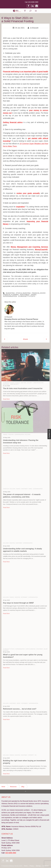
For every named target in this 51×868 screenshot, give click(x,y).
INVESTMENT (25, 296)
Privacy (32, 866)
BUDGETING (10, 294)
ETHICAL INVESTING (23, 294)
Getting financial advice (13, 124)
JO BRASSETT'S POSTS (27, 297)
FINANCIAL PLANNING (11, 296)
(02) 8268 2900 (45, 2)
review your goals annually (28, 194)
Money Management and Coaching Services (29, 248)
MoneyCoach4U (41, 251)
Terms (26, 866)
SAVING (34, 296)
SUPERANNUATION (10, 297)
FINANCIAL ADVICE (39, 294)
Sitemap (38, 866)
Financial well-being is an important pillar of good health (25, 73)
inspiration (20, 208)
